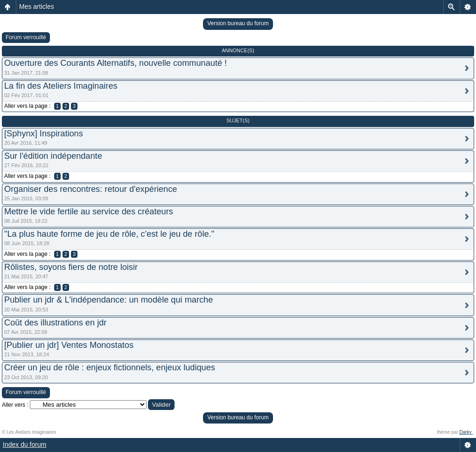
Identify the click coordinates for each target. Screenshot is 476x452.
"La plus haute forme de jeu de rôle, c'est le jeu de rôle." (109, 234)
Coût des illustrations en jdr (55, 323)
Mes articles (37, 7)
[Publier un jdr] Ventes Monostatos (69, 345)
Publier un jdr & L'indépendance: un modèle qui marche (108, 300)
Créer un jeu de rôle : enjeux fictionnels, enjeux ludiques (110, 367)
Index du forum (24, 445)
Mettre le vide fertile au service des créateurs (89, 212)
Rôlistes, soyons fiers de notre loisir (71, 267)
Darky (466, 432)
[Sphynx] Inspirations (44, 134)
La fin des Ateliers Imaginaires (61, 86)
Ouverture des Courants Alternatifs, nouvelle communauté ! (115, 63)
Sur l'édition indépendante (53, 156)
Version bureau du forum (238, 23)
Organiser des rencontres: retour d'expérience (91, 189)
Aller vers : (15, 405)
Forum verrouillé (26, 37)
